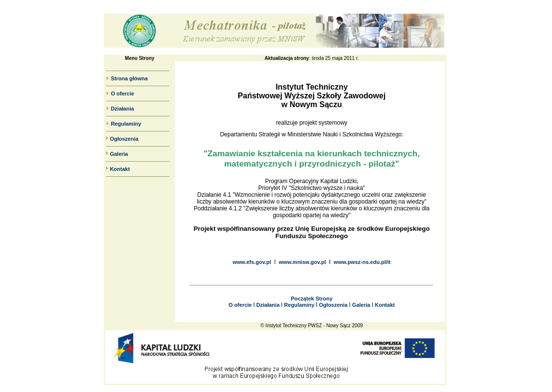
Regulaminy (126, 124)
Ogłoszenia (124, 139)
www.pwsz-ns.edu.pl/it (362, 262)
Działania (123, 109)
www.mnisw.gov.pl (303, 262)
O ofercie (123, 93)
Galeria (119, 154)
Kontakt (120, 169)
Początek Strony (312, 299)
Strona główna (129, 78)
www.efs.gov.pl (252, 262)
